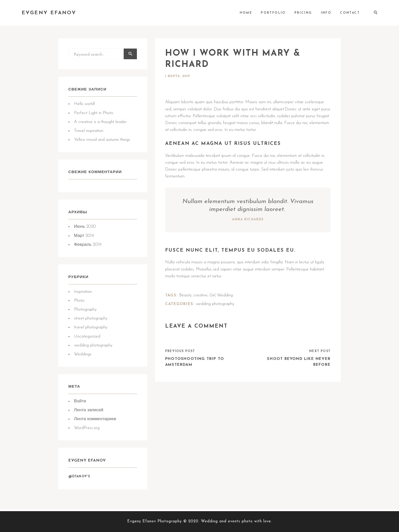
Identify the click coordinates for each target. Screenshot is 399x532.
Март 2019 (84, 237)
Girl (212, 295)
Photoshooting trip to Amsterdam (195, 362)
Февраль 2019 (88, 245)
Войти (80, 402)
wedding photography (93, 346)
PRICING (303, 13)
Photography (85, 310)
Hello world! (84, 104)
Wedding (225, 295)
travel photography (91, 328)
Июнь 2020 (85, 227)
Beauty (185, 295)
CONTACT (350, 13)
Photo (79, 302)
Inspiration (83, 293)
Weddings (83, 355)
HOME (246, 13)
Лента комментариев (95, 420)
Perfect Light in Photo (94, 113)
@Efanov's (79, 478)
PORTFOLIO (273, 13)
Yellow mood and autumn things (102, 140)
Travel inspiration (89, 131)
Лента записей (89, 411)
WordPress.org (87, 429)
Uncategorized (87, 337)
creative (201, 295)
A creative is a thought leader (100, 122)
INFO (326, 13)
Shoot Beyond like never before (299, 362)
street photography (91, 319)
